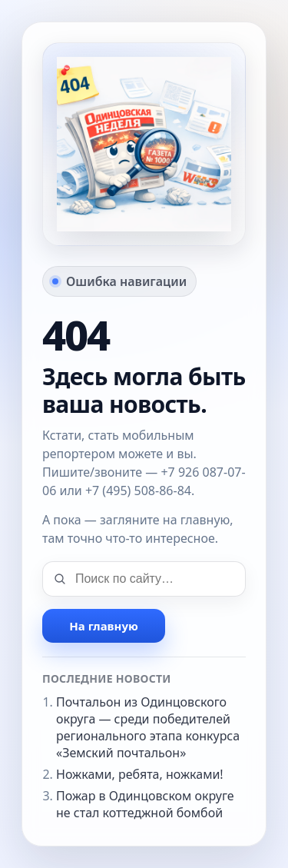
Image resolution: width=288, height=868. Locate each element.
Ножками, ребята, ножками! (140, 774)
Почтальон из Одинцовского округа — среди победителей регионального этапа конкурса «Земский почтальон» (148, 727)
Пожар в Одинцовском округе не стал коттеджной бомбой (145, 804)
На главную (103, 626)
